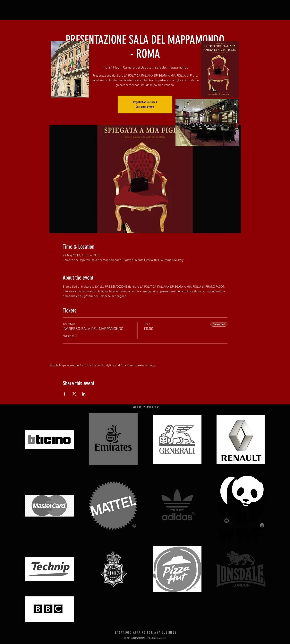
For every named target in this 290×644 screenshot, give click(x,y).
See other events (145, 107)
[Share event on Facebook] (65, 394)
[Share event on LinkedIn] (84, 394)
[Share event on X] (74, 394)
